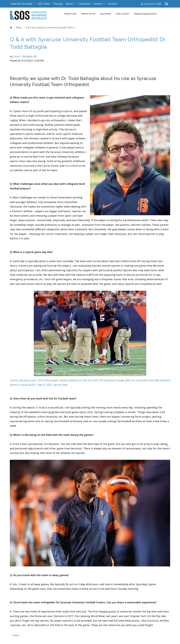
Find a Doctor (123, 14)
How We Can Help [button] (23, 4)
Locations (84, 4)
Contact (112, 4)
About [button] (71, 4)
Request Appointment (146, 14)
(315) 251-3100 (151, 4)
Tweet (16, 635)
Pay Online (106, 14)
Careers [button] (99, 4)
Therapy (58, 4)
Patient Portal (88, 14)
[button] (167, 4)
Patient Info (70, 14)
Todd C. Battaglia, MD (25, 56)
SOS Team (44, 4)
